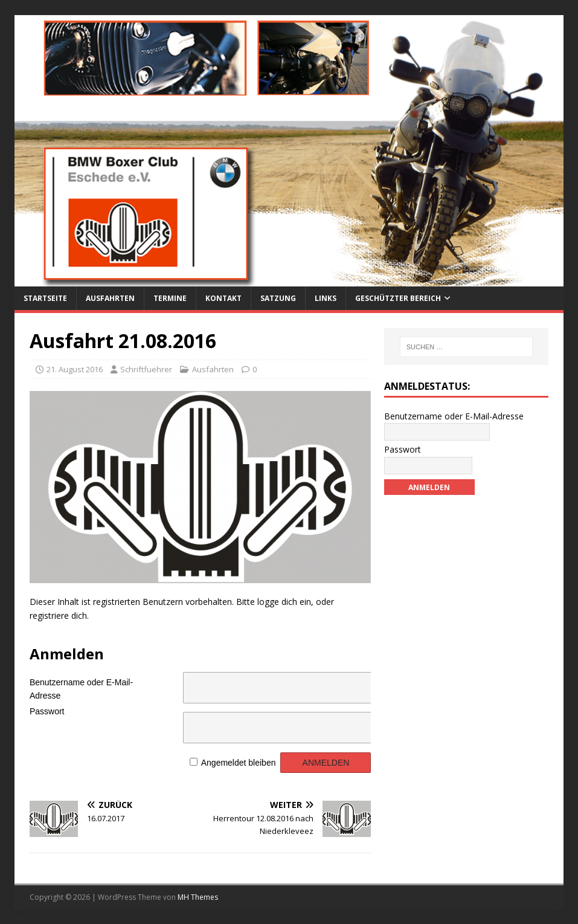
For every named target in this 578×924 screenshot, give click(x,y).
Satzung (278, 298)
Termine (170, 298)
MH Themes (198, 897)
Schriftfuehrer (146, 369)
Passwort (47, 711)
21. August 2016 (75, 369)
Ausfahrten (110, 298)
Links (326, 298)
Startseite (45, 298)
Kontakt (223, 298)
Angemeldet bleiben (239, 763)
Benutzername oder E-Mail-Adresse (81, 687)
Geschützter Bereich (398, 298)
